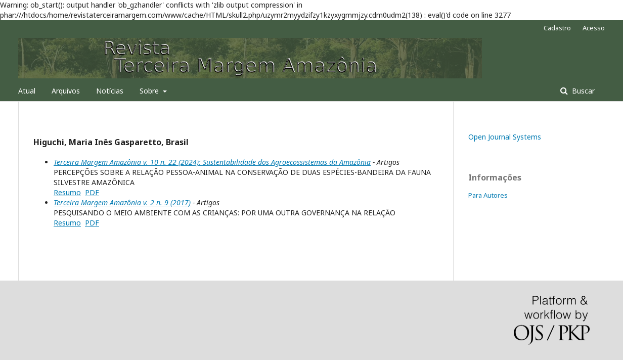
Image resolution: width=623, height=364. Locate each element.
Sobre (150, 91)
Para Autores (488, 195)
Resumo (67, 192)
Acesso (594, 28)
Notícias (110, 91)
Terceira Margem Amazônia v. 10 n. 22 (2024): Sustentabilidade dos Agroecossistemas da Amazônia (212, 162)
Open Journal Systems (505, 137)
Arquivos (66, 91)
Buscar (582, 91)
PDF (92, 192)
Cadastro (557, 28)
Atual (27, 91)
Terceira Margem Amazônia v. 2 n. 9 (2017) (122, 202)
